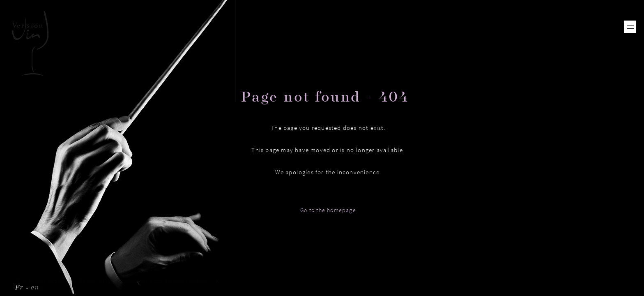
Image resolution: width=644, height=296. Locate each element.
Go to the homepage (328, 210)
